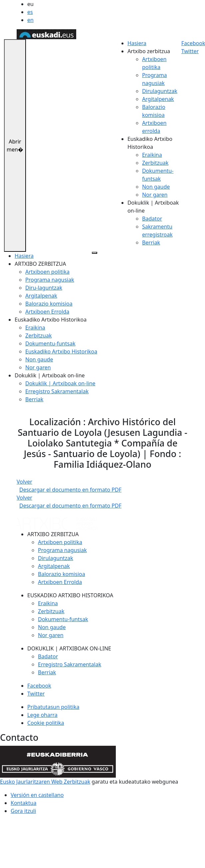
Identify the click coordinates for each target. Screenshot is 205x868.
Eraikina (152, 155)
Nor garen (155, 195)
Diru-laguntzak (44, 288)
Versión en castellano (37, 795)
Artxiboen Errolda (47, 312)
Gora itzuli (23, 811)
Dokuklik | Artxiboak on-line (60, 383)
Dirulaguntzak (160, 91)
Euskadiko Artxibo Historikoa (61, 351)
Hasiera (137, 43)
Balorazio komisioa (49, 304)
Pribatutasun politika (53, 707)
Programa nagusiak (50, 280)
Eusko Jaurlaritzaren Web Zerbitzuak (45, 782)
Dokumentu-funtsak (50, 343)
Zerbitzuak (155, 163)
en (30, 20)
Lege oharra (42, 715)
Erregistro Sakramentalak (57, 391)
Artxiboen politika (47, 272)
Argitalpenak (158, 99)
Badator (152, 219)
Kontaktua (23, 803)
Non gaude (156, 187)
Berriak (151, 242)
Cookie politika (46, 723)
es (30, 12)
